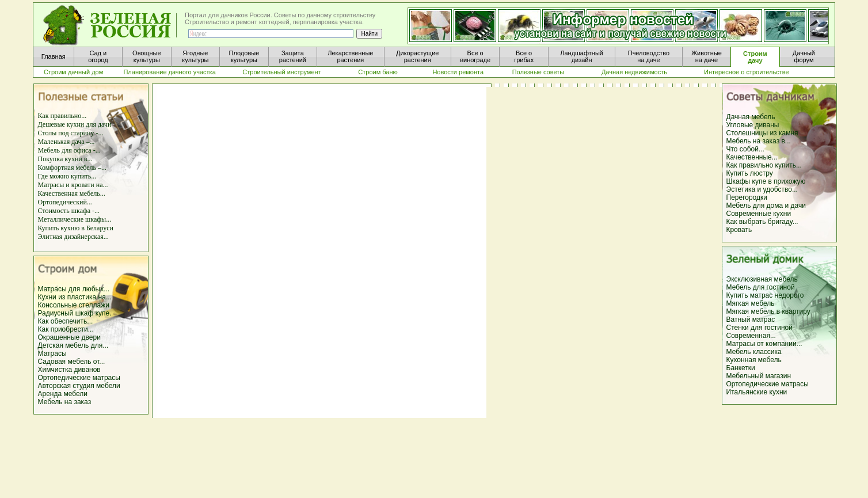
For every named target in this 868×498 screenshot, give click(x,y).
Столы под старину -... (71, 133)
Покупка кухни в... (65, 159)
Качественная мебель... (72, 193)
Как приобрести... (66, 329)
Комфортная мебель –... (73, 168)
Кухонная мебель (754, 360)
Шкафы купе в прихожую (766, 181)
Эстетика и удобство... (762, 189)
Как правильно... (62, 116)
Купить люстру (750, 173)
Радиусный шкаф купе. (75, 313)
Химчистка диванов (69, 370)
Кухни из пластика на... (75, 297)
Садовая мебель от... (72, 362)
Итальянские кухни (757, 392)
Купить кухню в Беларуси (76, 228)
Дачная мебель (751, 117)
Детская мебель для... (73, 345)
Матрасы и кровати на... (73, 185)
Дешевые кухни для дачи (75, 124)
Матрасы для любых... (74, 289)
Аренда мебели (63, 394)
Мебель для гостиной (761, 287)
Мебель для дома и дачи (766, 206)
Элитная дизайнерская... (73, 237)
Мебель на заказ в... (759, 141)
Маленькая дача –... (66, 142)
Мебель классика (754, 352)
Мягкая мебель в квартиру (768, 311)
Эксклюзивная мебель (762, 279)
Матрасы (52, 353)
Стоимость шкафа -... (69, 211)
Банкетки (741, 368)
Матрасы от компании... (764, 344)
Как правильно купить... (764, 165)
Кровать (739, 230)
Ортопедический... (65, 202)
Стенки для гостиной (759, 328)
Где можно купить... (67, 176)
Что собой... (745, 149)
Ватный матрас (751, 320)
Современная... (751, 336)
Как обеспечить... (66, 321)
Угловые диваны (753, 125)
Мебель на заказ (65, 402)
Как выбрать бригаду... (762, 222)
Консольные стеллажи (74, 305)
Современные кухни (759, 214)
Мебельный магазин (759, 376)
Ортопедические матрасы (79, 378)
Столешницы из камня (762, 133)
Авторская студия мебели (79, 386)
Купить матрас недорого (765, 295)
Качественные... (752, 157)
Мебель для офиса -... (69, 150)
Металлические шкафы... (75, 219)
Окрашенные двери (69, 337)
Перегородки (747, 197)
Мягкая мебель (751, 303)
